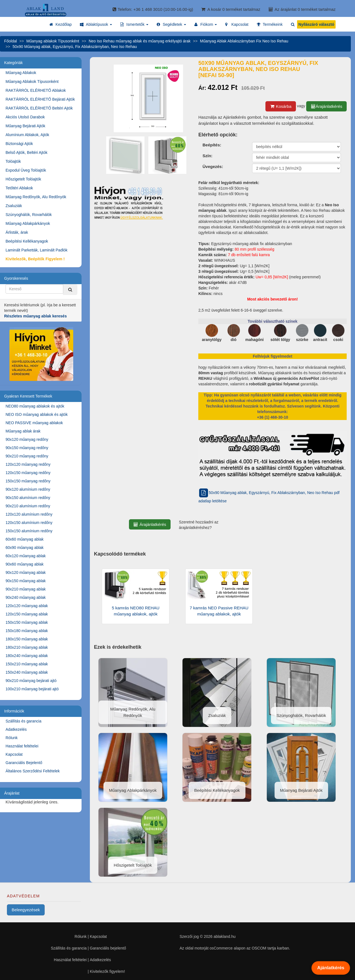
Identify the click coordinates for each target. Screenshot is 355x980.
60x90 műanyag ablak (25, 548)
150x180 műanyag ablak (27, 631)
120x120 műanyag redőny (28, 464)
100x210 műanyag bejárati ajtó (32, 689)
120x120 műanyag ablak (27, 606)
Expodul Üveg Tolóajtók (26, 170)
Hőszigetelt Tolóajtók (23, 179)
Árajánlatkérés (326, 106)
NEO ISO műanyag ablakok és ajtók (37, 414)
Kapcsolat (14, 754)
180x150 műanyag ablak (27, 639)
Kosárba (281, 106)
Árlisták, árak (17, 232)
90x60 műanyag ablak (25, 564)
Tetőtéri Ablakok (19, 188)
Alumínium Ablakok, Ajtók (27, 135)
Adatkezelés (16, 729)
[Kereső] (70, 290)
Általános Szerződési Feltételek (33, 771)
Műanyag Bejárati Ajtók (25, 126)
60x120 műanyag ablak (26, 556)
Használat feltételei (22, 746)
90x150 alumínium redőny (28, 498)
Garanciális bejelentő (108, 948)
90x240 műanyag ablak (26, 597)
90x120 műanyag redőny (27, 439)
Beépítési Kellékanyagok (27, 241)
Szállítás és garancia (23, 721)
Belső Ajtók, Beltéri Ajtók (26, 152)
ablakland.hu (225, 936)
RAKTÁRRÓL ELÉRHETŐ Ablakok (36, 90)
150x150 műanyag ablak (27, 622)
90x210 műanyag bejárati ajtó (31, 681)
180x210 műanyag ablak (27, 647)
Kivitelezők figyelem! (107, 971)
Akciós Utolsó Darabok (25, 117)
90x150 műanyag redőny (27, 448)
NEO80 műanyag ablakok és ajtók (35, 406)
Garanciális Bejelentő (24, 763)
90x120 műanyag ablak (26, 572)
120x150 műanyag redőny (28, 473)
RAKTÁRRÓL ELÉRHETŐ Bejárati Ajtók (40, 99)
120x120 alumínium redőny (29, 514)
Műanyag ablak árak (23, 431)
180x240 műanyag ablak (27, 656)
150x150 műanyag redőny (28, 481)
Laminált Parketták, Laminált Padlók (36, 250)
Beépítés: (212, 145)
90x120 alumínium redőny (28, 489)
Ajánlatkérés (331, 968)
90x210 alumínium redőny (28, 506)
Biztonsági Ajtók (19, 144)
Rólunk (12, 738)
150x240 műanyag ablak (27, 672)
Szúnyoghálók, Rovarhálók (29, 215)
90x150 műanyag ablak (26, 581)
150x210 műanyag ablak (27, 664)
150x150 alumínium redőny (29, 531)
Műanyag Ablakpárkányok (28, 223)
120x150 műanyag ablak (27, 614)
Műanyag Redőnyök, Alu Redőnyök (36, 197)
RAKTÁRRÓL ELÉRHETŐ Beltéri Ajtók (39, 108)
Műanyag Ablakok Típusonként (32, 82)
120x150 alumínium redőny (29, 523)
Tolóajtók (13, 161)
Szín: (207, 156)
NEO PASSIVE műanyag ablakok (34, 423)
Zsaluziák (14, 206)
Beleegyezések (26, 910)
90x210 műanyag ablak (26, 589)
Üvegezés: (213, 166)
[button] (96, 24)
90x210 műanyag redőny (27, 456)
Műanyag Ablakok (21, 73)
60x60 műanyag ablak (25, 539)
